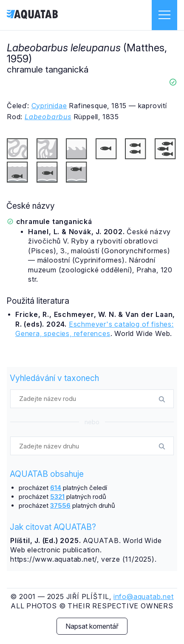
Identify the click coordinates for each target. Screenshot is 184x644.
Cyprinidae (49, 106)
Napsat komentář (92, 626)
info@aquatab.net (144, 596)
